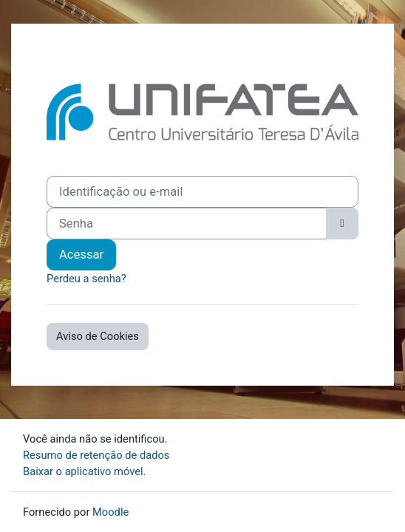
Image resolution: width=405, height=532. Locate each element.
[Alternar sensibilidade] (342, 224)
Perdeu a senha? (86, 279)
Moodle (110, 512)
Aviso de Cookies (98, 336)
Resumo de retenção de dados (96, 455)
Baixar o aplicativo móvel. (85, 471)
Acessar (81, 255)
